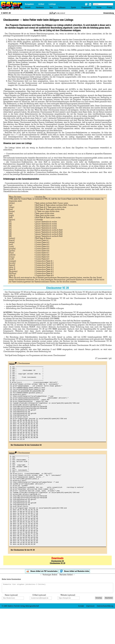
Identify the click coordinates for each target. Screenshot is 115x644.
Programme (86, 7)
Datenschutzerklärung (105, 640)
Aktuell (28, 7)
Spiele (73, 7)
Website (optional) (68, 630)
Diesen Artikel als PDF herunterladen (42, 604)
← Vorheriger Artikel (49, 607)
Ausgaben (29, 4)
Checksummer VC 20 (57, 596)
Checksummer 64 (57, 594)
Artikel (41, 4)
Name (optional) (11, 630)
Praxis (109, 7)
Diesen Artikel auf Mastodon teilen (74, 604)
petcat (13, 363)
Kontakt (81, 640)
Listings (52, 4)
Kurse (99, 7)
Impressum (90, 640)
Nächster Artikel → (67, 607)
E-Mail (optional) (39, 630)
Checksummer (24, 363)
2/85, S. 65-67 (61, 13)
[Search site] (103, 4)
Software (62, 7)
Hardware (40, 7)
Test (51, 7)
